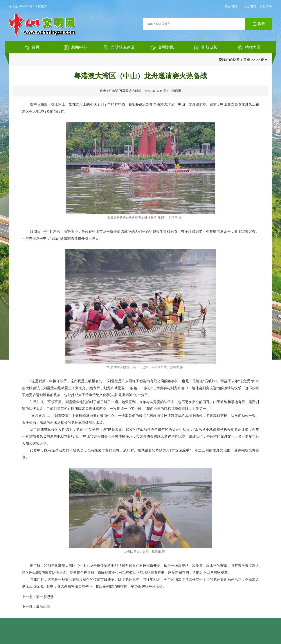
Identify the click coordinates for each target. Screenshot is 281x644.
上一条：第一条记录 (38, 597)
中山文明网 (248, 7)
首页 (247, 60)
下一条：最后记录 (36, 607)
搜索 (259, 24)
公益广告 (266, 7)
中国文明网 (229, 7)
